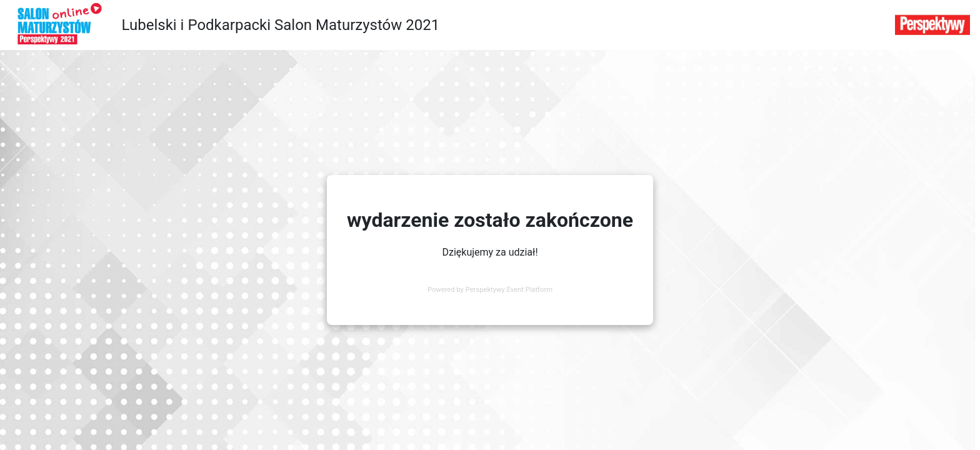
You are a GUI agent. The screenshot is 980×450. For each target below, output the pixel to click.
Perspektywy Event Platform (509, 290)
